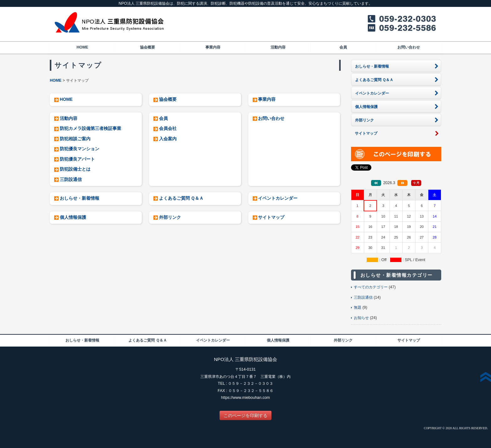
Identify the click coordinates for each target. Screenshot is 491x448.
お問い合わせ (409, 47)
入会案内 (168, 139)
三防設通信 (71, 180)
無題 (358, 307)
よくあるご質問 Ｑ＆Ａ (181, 198)
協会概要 (147, 47)
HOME (82, 47)
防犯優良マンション (80, 149)
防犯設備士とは (75, 169)
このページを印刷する (246, 415)
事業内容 (213, 47)
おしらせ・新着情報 (80, 198)
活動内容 (278, 47)
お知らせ (361, 318)
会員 (343, 47)
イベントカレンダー (278, 198)
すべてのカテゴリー (371, 287)
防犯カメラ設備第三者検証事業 (90, 129)
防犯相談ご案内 (75, 139)
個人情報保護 (73, 217)
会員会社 (168, 129)
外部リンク (170, 217)
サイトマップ (271, 217)
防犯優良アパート (77, 159)
